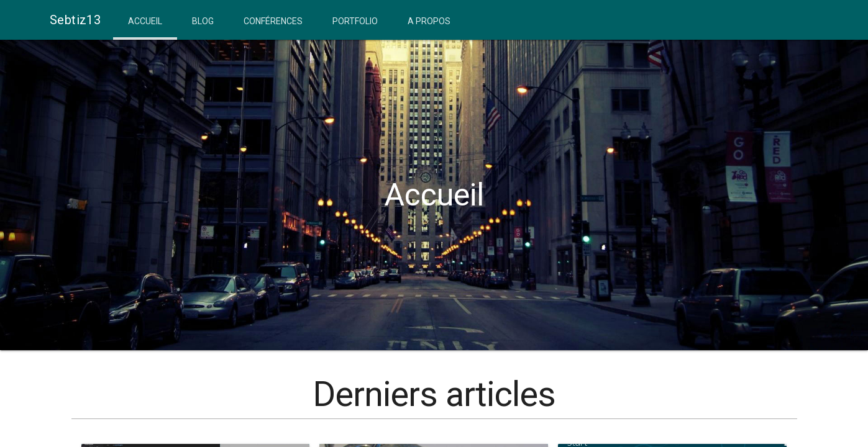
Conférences (273, 21)
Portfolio (355, 21)
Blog (203, 21)
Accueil (145, 21)
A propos (429, 21)
